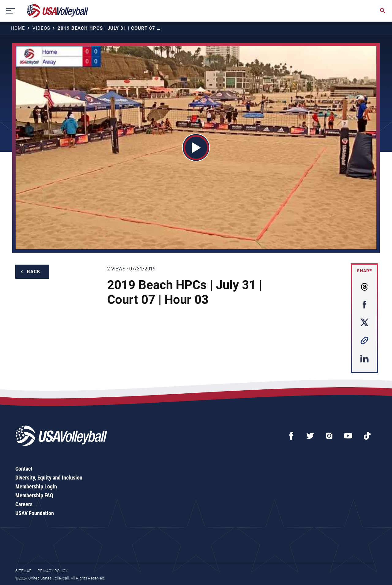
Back (34, 272)
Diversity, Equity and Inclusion (49, 478)
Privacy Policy (53, 571)
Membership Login (36, 486)
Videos (41, 28)
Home (18, 28)
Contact (24, 469)
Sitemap (23, 571)
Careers (24, 504)
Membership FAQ (34, 495)
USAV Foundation (35, 513)
